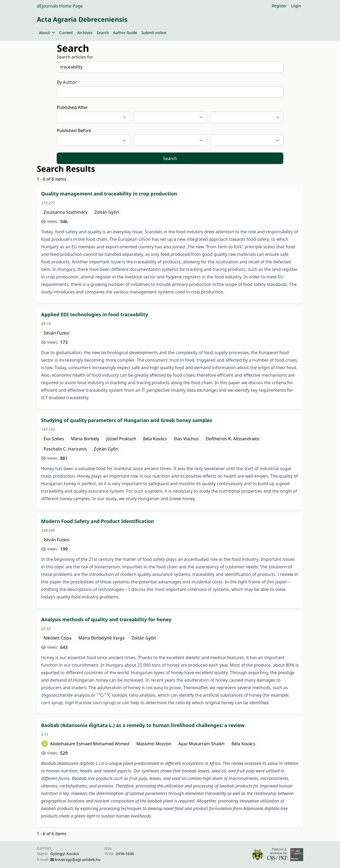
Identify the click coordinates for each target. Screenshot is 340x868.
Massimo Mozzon (154, 744)
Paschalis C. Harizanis (65, 449)
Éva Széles (54, 439)
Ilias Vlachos (186, 439)
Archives (85, 33)
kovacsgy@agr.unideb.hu (78, 860)
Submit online (154, 33)
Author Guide (125, 33)
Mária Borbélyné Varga (102, 638)
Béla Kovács (155, 439)
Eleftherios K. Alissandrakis (232, 439)
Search (103, 33)
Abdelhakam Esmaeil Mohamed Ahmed (90, 744)
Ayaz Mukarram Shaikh (201, 744)
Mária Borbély (85, 439)
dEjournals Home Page (60, 6)
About (47, 33)
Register (279, 6)
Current (66, 33)
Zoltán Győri (107, 212)
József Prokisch (121, 439)
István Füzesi (57, 333)
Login (296, 6)
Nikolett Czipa (57, 638)
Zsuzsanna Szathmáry (65, 212)
